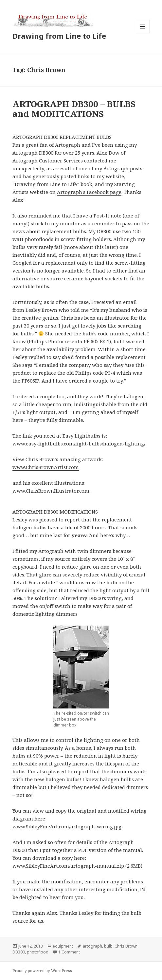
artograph (92, 946)
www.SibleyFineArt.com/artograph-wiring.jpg (67, 826)
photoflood (38, 952)
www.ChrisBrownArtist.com (46, 467)
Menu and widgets (143, 33)
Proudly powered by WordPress (42, 971)
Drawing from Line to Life (59, 36)
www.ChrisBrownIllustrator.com (51, 491)
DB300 (19, 952)
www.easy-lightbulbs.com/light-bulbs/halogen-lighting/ (79, 443)
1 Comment (69, 952)
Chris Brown (126, 946)
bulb (108, 946)
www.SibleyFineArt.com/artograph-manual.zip (68, 866)
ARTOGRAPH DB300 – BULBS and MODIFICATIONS (74, 109)
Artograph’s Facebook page (89, 192)
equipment (63, 946)
